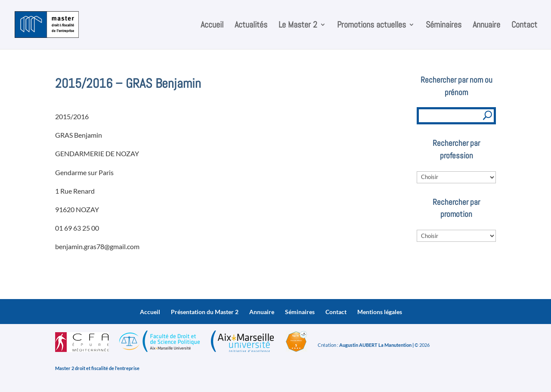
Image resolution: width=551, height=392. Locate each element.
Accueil (212, 26)
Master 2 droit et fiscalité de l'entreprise (97, 368)
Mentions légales (380, 312)
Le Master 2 (298, 26)
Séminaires (444, 26)
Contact (524, 26)
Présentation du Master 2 (205, 312)
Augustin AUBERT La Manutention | (376, 345)
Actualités (251, 26)
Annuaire (486, 26)
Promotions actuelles (371, 26)
